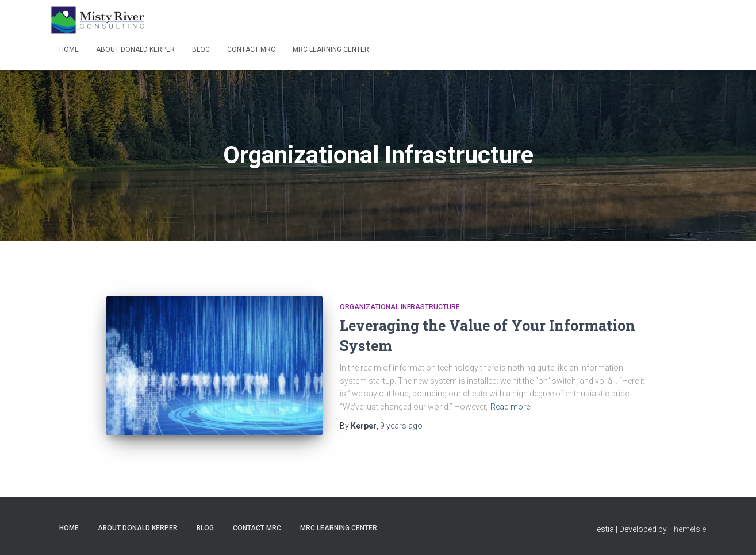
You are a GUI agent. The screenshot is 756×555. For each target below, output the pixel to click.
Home (69, 49)
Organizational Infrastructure (400, 307)
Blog (201, 49)
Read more (510, 407)
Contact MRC (251, 49)
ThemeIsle (687, 529)
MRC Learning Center (331, 49)
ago (401, 426)
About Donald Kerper (135, 49)
